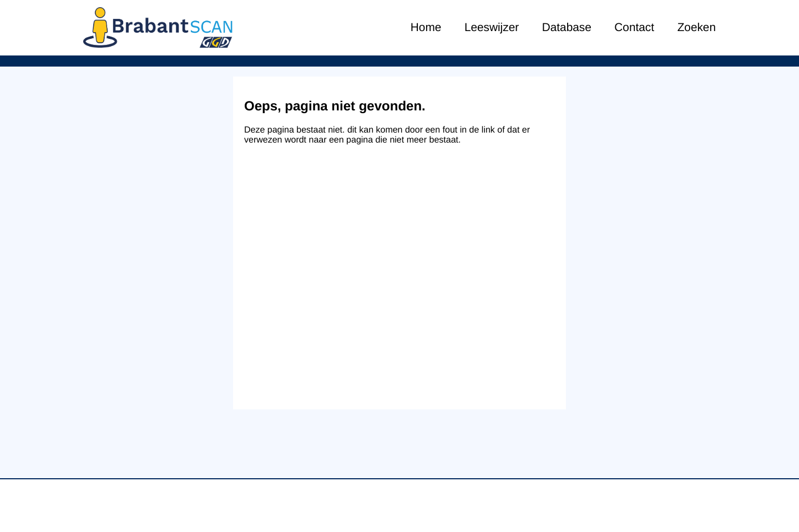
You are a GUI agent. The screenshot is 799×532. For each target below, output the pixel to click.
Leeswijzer (492, 27)
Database (567, 27)
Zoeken (697, 27)
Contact (634, 27)
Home (426, 27)
